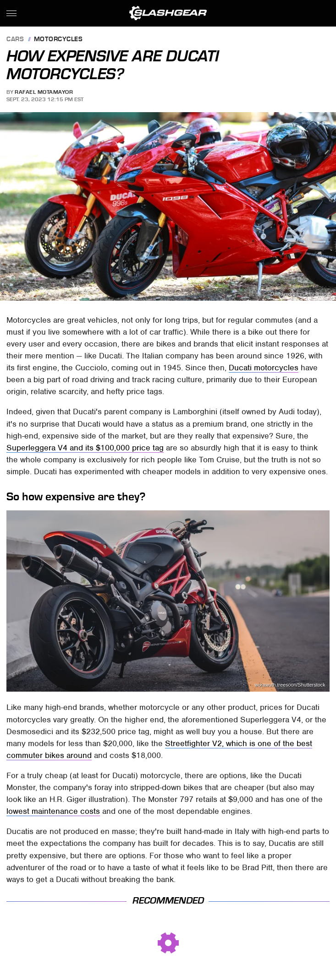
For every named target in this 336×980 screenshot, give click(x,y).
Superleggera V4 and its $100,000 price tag (85, 448)
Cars (15, 40)
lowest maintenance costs (53, 811)
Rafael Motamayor (44, 92)
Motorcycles (58, 40)
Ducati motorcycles (264, 368)
